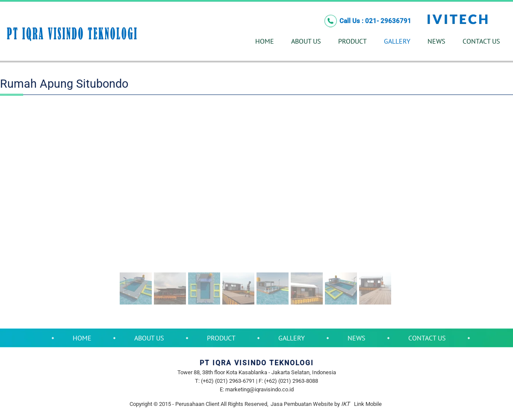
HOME (265, 41)
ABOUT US (306, 41)
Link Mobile (368, 404)
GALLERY (397, 41)
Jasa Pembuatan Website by (310, 404)
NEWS (436, 41)
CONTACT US (481, 41)
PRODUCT (352, 41)
